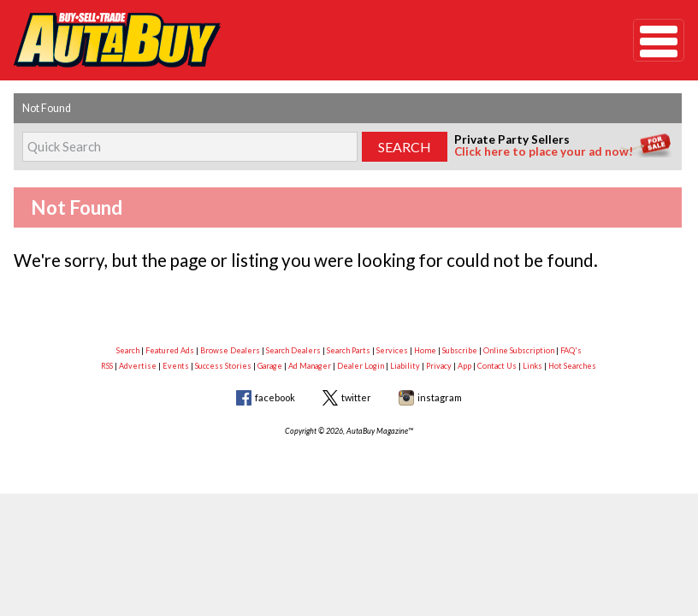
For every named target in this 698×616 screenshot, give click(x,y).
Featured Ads (170, 350)
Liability (405, 366)
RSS (107, 366)
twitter (356, 397)
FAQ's (571, 350)
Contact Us (497, 366)
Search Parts (349, 350)
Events (176, 366)
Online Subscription (519, 350)
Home (425, 350)
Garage (270, 366)
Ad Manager (310, 366)
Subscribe (460, 350)
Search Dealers (293, 350)
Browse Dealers (230, 350)
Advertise (138, 366)
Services (392, 350)
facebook (275, 397)
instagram (440, 397)
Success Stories (223, 366)
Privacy (439, 366)
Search (128, 350)
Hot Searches (572, 366)
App (464, 366)
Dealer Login (361, 366)
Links (532, 366)
